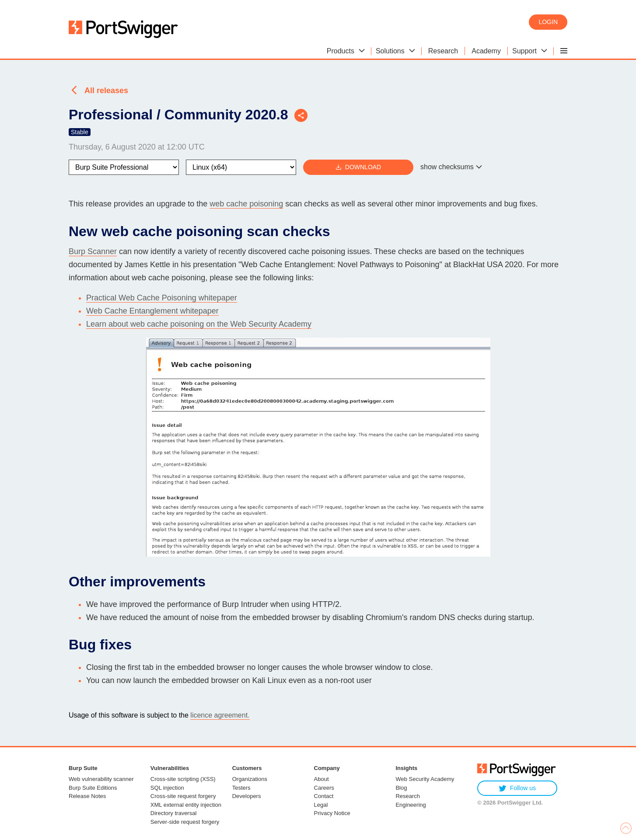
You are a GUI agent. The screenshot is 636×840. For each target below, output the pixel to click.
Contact (324, 796)
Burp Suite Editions (93, 788)
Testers (241, 788)
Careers (324, 788)
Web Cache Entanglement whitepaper (152, 311)
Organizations (250, 779)
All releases (106, 91)
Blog (401, 788)
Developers (247, 796)
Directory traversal (173, 813)
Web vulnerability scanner (101, 779)
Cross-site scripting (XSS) (183, 779)
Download (358, 167)
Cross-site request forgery (183, 796)
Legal (321, 805)
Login (548, 22)
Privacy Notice (332, 813)
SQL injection (167, 788)
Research (408, 796)
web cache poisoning (246, 204)
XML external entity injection (186, 805)
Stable (80, 132)
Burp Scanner (93, 251)
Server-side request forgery (185, 822)
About (321, 779)
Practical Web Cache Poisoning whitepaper (162, 298)
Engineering (411, 805)
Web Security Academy (425, 779)
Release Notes (87, 796)
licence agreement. (220, 715)
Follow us (517, 788)
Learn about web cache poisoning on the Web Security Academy (199, 324)
